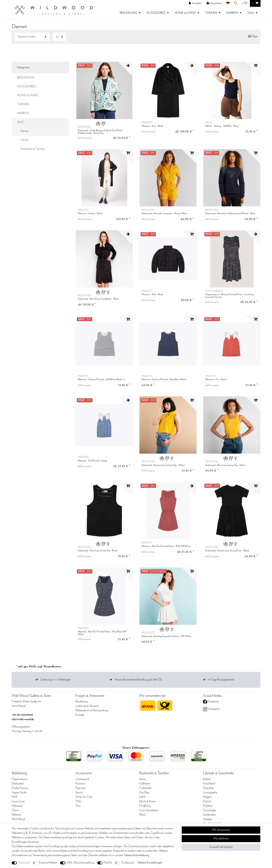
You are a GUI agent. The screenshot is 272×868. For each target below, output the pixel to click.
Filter (253, 37)
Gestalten (208, 788)
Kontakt (80, 715)
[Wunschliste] (245, 3)
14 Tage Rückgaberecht (221, 680)
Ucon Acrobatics (149, 810)
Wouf (142, 815)
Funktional (128, 863)
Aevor (143, 779)
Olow (15, 810)
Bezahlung (81, 702)
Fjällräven (145, 784)
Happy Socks (19, 793)
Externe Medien (48, 863)
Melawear (17, 806)
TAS (78, 801)
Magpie (207, 797)
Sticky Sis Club (84, 797)
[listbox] (104, 90)
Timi (78, 806)
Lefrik (142, 797)
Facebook (213, 702)
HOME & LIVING (185, 13)
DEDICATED (104, 130)
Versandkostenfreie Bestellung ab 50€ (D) (138, 680)
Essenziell (24, 863)
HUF (15, 797)
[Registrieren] (213, 3)
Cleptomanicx (20, 779)
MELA (222, 124)
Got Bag (144, 793)
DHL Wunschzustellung (81, 863)
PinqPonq (145, 806)
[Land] (227, 3)
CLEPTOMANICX (232, 294)
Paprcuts (80, 788)
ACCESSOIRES (156, 13)
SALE (251, 13)
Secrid (79, 793)
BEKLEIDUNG (128, 13)
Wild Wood (18, 819)
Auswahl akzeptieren (221, 847)
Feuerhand (209, 784)
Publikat (208, 806)
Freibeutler (145, 788)
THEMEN (211, 13)
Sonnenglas (210, 810)
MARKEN (232, 13)
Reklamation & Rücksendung (92, 710)
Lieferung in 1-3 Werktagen (56, 680)
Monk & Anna (147, 801)
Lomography (210, 793)
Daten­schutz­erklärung (137, 855)
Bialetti (207, 779)
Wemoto (17, 815)
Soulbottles (209, 815)
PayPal (108, 863)
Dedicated (18, 784)
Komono (80, 784)
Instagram (214, 709)
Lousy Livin (18, 801)
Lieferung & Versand (87, 706)
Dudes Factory (20, 788)
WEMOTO (152, 124)
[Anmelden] (194, 3)
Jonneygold (82, 779)
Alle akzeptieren (221, 830)
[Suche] (235, 3)
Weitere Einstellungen (150, 863)
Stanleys (208, 819)
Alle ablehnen (221, 839)
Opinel (207, 801)
